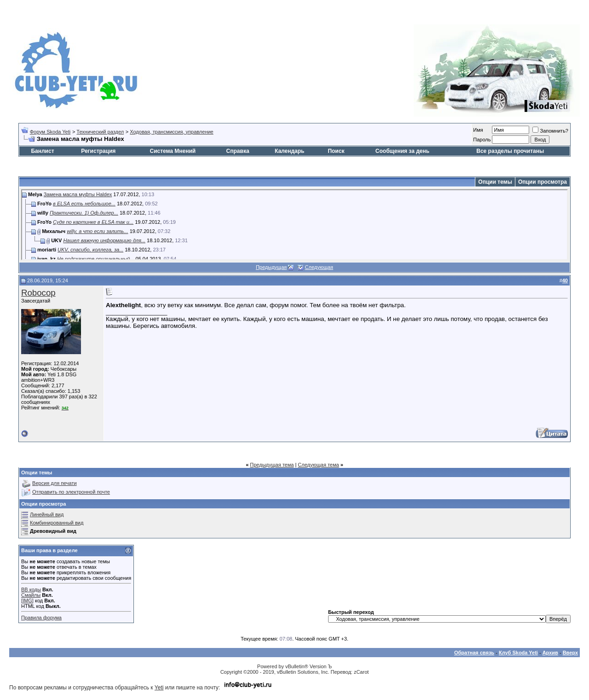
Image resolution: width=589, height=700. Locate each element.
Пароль (482, 140)
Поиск (336, 151)
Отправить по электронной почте (71, 492)
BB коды (31, 589)
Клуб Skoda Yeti (518, 653)
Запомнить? (550, 131)
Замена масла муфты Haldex (78, 194)
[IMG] (27, 601)
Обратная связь (474, 653)
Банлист (42, 151)
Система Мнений (173, 151)
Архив (550, 653)
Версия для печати (55, 483)
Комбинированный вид (57, 523)
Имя (478, 130)
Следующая (319, 267)
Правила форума (41, 618)
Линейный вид (47, 514)
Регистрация (98, 151)
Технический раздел (100, 132)
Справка (238, 151)
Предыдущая (271, 267)
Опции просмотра (543, 182)
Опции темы (495, 182)
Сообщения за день (402, 151)
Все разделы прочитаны (510, 151)
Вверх (570, 653)
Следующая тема (318, 465)
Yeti (159, 688)
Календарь (290, 151)
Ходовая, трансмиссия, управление (171, 132)
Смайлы (31, 595)
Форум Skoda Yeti (50, 132)
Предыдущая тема (272, 465)
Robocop (38, 293)
